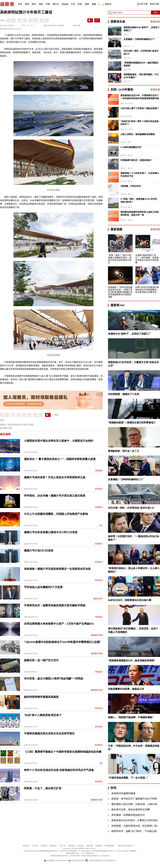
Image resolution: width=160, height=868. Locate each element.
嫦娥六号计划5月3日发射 (39, 550)
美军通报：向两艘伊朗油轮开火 (128, 815)
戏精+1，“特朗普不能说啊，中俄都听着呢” (131, 717)
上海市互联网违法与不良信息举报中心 (101, 861)
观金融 (65, 4)
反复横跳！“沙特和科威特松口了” (139, 39)
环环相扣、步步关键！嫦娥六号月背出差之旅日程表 (55, 496)
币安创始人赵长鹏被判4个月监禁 (43, 587)
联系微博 (71, 846)
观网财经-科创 (97, 635)
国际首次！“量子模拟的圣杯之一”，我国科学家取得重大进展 (60, 459)
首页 (20, 4)
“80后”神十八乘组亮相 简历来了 (43, 715)
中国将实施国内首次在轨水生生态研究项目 (49, 733)
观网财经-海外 (97, 654)
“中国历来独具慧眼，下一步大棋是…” (128, 778)
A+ (34, 26)
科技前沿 (99, 471)
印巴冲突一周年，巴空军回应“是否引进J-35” (141, 52)
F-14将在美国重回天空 (131, 147)
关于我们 (35, 846)
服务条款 (53, 846)
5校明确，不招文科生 (131, 186)
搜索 (156, 12)
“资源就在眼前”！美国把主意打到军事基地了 (132, 423)
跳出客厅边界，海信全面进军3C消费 (131, 810)
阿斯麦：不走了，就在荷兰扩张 (43, 788)
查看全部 (155, 22)
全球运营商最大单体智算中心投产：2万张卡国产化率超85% (59, 624)
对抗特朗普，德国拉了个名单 (124, 394)
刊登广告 (62, 846)
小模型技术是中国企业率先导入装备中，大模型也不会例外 (59, 441)
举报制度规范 (109, 846)
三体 (101, 763)
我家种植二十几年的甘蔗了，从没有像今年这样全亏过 (140, 175)
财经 (34, 4)
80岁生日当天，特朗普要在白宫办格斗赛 (130, 600)
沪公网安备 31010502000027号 (56, 861)
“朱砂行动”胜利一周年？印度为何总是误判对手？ (140, 123)
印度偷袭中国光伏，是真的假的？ (137, 160)
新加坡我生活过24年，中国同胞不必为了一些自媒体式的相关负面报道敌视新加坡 (140, 97)
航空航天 (99, 489)
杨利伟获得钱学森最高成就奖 (41, 697)
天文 (101, 525)
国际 (41, 4)
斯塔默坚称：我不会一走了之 (124, 451)
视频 (94, 4)
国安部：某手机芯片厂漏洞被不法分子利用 (134, 799)
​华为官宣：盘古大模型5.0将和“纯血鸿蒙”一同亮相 (54, 679)
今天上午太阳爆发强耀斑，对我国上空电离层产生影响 (56, 514)
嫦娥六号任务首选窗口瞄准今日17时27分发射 (51, 532)
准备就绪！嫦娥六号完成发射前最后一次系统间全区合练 (57, 569)
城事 (87, 4)
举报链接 (99, 846)
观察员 (107, 4)
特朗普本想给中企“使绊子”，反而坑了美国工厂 (142, 29)
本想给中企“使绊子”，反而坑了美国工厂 (129, 334)
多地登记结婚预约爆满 (123, 793)
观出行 (56, 4)
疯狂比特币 (98, 599)
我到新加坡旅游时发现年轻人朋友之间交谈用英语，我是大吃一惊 (140, 213)
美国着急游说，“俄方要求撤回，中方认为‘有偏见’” (141, 76)
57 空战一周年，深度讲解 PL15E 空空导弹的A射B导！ (139, 200)
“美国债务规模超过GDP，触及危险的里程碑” (141, 64)
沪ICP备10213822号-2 (31, 851)
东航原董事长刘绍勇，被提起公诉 (126, 689)
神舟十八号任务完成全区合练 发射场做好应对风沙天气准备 (59, 770)
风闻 (27, 4)
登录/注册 (154, 4)
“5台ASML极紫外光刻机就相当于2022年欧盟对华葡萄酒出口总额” (62, 642)
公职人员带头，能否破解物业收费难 (138, 134)
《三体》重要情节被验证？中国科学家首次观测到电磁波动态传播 (63, 752)
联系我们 (26, 846)
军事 (48, 4)
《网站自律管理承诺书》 (126, 846)
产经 (73, 4)
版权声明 (44, 846)
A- (28, 26)
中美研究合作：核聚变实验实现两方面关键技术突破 (55, 605)
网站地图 (90, 846)
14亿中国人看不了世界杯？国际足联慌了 (140, 108)
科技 (80, 4)
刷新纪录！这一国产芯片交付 (41, 660)
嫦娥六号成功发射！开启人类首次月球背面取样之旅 (55, 477)
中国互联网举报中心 (77, 861)
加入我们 (81, 846)
